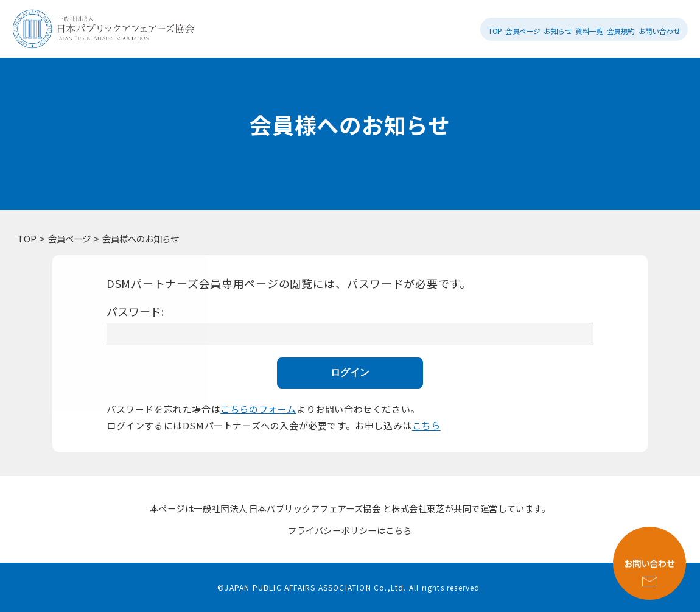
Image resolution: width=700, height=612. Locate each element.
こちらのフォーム (258, 409)
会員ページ (523, 31)
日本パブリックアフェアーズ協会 (315, 508)
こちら (426, 425)
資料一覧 (589, 31)
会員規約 (621, 31)
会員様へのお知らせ (141, 238)
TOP (495, 31)
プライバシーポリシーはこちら (350, 530)
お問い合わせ (660, 31)
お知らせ (558, 31)
